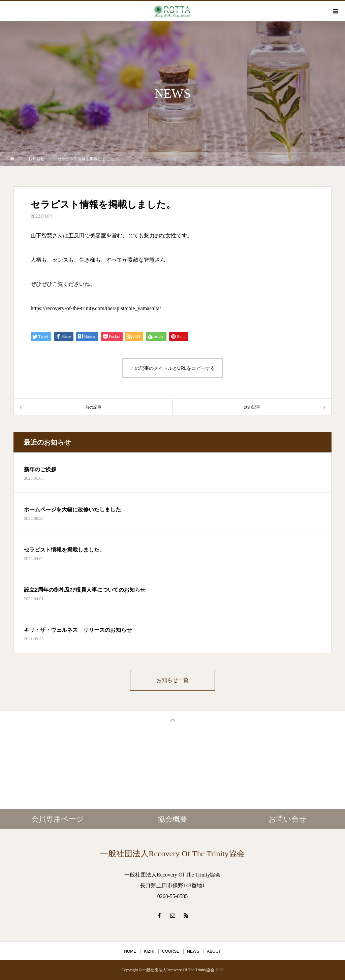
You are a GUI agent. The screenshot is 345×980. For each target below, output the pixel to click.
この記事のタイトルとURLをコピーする (172, 368)
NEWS (193, 951)
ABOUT (214, 951)
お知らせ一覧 (172, 680)
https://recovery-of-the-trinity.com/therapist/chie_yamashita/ (96, 308)
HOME (130, 951)
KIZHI (149, 951)
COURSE (171, 951)
